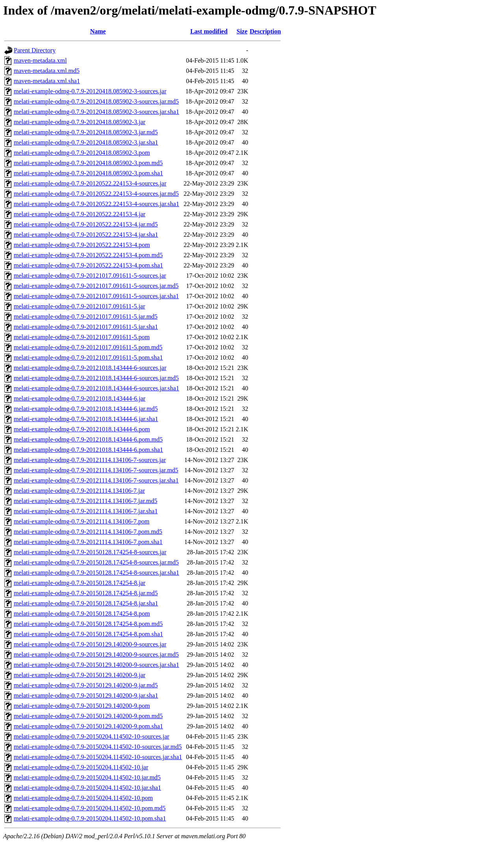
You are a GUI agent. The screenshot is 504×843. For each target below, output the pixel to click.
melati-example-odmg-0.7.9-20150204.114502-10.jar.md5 (87, 777)
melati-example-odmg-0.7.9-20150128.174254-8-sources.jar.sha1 (96, 573)
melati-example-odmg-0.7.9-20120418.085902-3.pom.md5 (88, 163)
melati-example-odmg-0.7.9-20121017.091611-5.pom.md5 (88, 347)
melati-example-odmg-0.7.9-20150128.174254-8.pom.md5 (88, 624)
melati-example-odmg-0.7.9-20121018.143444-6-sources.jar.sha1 (96, 388)
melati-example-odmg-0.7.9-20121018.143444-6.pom (82, 429)
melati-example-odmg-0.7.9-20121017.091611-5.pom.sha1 (88, 357)
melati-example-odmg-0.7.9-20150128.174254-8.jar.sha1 (86, 603)
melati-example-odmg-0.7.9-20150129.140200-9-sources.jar (90, 644)
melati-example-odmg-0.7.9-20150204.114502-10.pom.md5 (90, 808)
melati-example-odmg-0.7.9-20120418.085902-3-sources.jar (90, 91)
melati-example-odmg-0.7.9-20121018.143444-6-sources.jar (90, 368)
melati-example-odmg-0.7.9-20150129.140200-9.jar (80, 675)
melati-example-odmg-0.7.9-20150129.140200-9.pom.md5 (88, 716)
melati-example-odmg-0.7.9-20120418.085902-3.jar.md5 (86, 132)
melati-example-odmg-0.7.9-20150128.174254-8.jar (80, 583)
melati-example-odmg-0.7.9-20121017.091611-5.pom (82, 337)
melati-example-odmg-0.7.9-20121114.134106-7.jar (79, 491)
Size (242, 31)
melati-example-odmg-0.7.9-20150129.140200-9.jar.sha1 (86, 695)
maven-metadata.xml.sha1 (47, 81)
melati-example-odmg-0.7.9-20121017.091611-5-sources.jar (90, 276)
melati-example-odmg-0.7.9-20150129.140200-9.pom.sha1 (88, 726)
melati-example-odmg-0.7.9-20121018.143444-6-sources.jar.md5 (96, 378)
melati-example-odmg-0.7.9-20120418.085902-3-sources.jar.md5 (96, 101)
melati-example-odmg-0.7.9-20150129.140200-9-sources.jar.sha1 (96, 665)
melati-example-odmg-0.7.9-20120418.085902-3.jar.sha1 (86, 142)
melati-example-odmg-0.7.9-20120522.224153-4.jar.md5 (86, 224)
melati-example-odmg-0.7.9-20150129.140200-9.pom (82, 706)
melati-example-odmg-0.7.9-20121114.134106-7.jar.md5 (86, 501)
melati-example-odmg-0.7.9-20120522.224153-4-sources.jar (90, 183)
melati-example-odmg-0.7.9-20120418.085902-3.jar (80, 122)
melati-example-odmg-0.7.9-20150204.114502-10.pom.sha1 (90, 818)
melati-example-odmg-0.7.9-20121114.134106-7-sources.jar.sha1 (96, 480)
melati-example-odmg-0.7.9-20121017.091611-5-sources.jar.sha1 (96, 296)
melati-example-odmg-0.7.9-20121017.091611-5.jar (80, 306)
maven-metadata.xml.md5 (47, 71)
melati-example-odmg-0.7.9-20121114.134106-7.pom (82, 521)
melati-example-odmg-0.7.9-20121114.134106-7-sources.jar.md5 (96, 470)
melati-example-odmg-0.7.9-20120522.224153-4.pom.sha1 (88, 265)
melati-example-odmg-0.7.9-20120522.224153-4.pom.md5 (88, 255)
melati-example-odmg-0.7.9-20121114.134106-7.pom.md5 (88, 532)
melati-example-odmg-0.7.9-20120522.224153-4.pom (82, 245)
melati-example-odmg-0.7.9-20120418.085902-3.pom (82, 153)
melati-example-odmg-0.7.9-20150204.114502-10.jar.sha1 (87, 788)
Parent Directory (35, 50)
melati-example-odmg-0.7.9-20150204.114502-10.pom (83, 798)
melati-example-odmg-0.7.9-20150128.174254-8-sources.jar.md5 (96, 562)
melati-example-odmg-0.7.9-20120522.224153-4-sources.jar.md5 (96, 194)
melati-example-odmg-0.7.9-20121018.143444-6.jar (80, 398)
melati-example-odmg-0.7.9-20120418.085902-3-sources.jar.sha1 (96, 112)
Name (98, 31)
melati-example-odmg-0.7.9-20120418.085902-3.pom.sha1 (88, 173)
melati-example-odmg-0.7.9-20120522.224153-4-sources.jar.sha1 (96, 204)
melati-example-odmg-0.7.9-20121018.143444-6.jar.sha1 (86, 419)
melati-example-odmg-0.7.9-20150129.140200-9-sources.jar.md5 (96, 655)
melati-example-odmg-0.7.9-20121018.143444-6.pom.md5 (88, 439)
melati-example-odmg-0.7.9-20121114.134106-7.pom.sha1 (88, 542)
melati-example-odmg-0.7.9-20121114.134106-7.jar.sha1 (86, 511)
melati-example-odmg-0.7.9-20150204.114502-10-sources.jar (92, 736)
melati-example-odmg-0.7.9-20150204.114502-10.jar (81, 767)
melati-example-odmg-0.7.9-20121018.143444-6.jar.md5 (86, 409)
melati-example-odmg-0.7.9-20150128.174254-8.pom (82, 614)
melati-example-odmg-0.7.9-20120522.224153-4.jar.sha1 (86, 235)
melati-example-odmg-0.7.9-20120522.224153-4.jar (80, 214)
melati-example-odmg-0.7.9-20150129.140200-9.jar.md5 (86, 685)
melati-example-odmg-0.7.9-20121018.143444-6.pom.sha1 (88, 450)
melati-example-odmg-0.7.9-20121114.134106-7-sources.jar (90, 460)
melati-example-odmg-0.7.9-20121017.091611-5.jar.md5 (86, 317)
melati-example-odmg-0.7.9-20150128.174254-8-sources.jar (90, 552)
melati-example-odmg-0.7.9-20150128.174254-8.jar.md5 (86, 593)
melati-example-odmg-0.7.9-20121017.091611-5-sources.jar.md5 (96, 286)
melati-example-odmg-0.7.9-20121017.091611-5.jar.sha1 (86, 327)
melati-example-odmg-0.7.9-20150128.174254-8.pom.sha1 (88, 634)
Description (265, 31)
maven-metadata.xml (40, 60)
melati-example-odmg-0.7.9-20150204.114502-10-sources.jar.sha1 (98, 757)
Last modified (209, 31)
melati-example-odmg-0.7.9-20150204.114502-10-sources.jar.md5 (98, 747)
